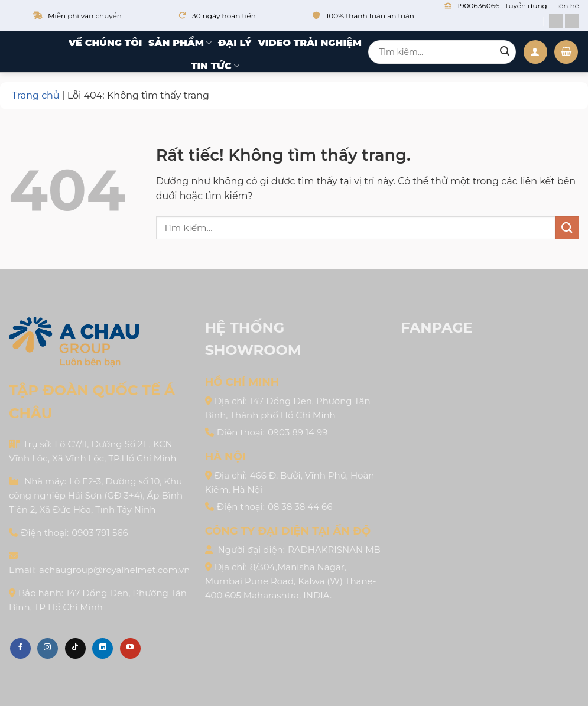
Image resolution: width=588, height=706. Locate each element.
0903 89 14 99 (298, 432)
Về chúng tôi (105, 43)
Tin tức (215, 66)
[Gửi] (505, 52)
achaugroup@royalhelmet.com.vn (114, 570)
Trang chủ (36, 95)
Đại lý (235, 43)
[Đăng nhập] (535, 52)
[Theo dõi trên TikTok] (75, 648)
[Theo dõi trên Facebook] (20, 648)
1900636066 (478, 6)
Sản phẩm (180, 43)
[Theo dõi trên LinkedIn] (103, 648)
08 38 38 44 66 (300, 507)
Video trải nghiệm (310, 43)
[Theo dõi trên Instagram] (48, 648)
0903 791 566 (100, 533)
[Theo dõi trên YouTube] (130, 648)
